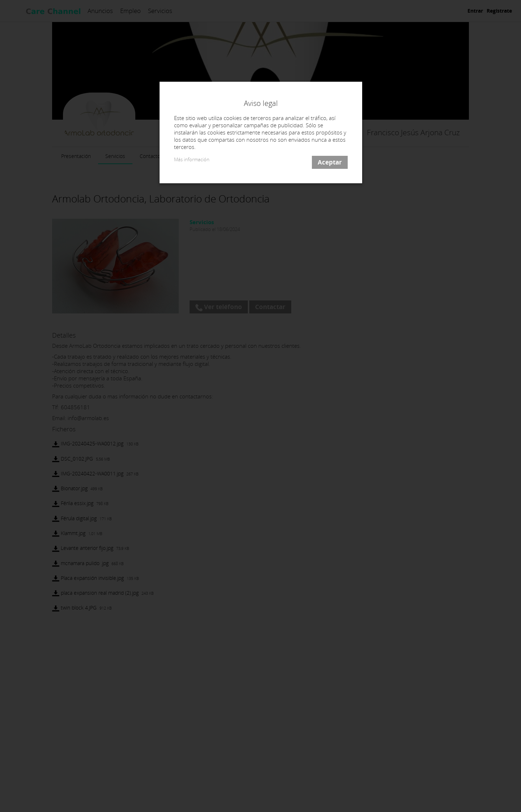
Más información (192, 160)
